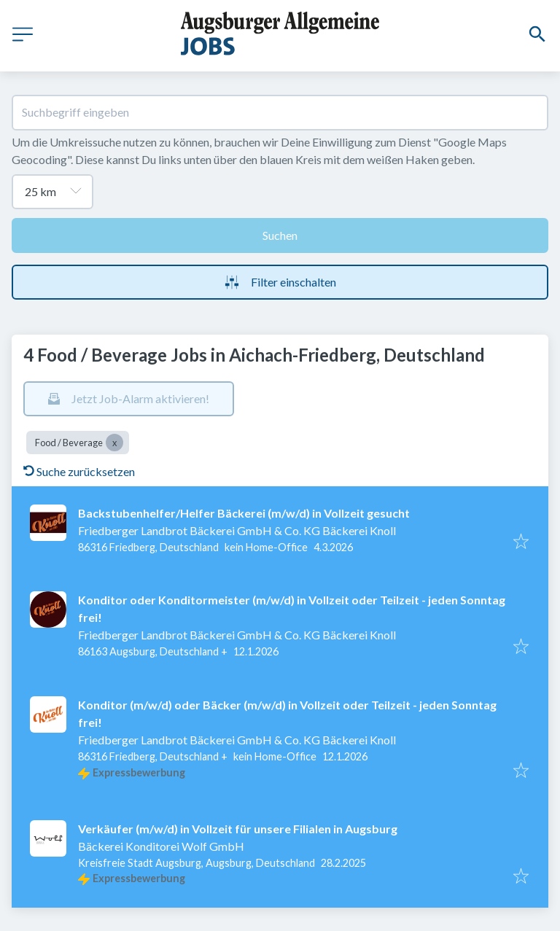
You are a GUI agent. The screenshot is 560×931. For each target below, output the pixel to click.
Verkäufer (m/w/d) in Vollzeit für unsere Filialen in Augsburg (238, 829)
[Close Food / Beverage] (114, 443)
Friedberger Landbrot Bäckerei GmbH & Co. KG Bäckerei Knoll (237, 530)
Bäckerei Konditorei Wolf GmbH (161, 846)
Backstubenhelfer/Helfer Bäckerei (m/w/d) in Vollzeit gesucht (244, 513)
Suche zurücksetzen (79, 471)
